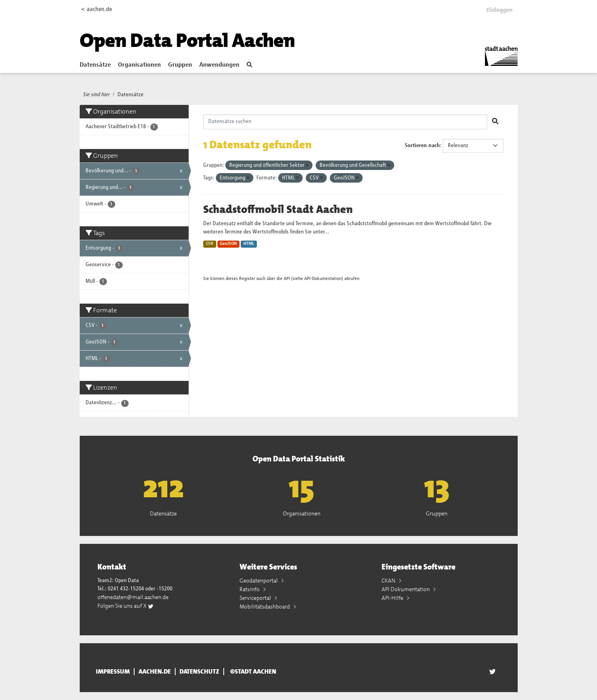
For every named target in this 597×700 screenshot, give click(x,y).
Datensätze (95, 65)
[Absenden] (495, 122)
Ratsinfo (250, 589)
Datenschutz (199, 672)
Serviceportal (256, 598)
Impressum (113, 672)
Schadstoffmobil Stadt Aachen (278, 209)
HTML (249, 244)
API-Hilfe (393, 598)
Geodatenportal (259, 581)
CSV (210, 244)
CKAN (389, 581)
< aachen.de (96, 9)
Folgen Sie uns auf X (126, 606)
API (287, 279)
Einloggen (500, 10)
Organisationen (139, 65)
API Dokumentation (406, 589)
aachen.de (155, 672)
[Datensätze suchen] (345, 122)
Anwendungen (219, 65)
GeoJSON (228, 244)
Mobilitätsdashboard (265, 607)
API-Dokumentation (323, 279)
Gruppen (180, 65)
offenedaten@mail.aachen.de (133, 597)
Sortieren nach (422, 146)
